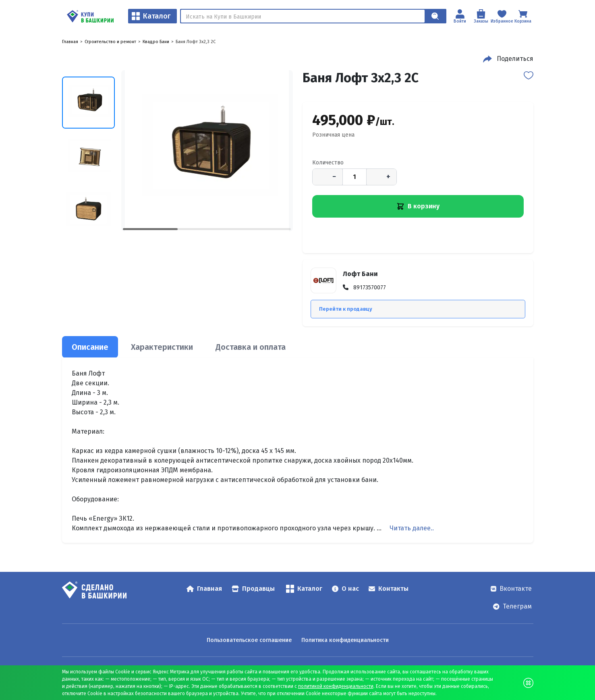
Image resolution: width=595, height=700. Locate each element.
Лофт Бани (360, 274)
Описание (90, 347)
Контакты (389, 589)
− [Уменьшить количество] (334, 177)
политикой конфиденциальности (336, 686)
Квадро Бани (156, 42)
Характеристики (162, 347)
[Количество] (355, 177)
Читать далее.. (412, 528)
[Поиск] (303, 16)
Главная (70, 42)
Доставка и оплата (251, 347)
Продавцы (253, 589)
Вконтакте (511, 589)
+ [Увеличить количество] (388, 177)
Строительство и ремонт (110, 42)
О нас (345, 589)
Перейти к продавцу (346, 309)
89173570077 (370, 288)
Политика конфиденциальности (345, 640)
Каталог (151, 16)
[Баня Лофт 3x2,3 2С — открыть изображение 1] (207, 151)
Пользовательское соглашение (249, 640)
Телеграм (512, 606)
